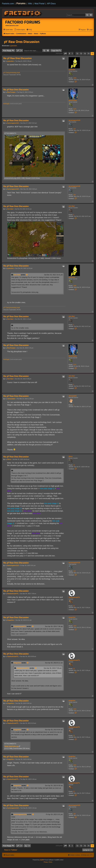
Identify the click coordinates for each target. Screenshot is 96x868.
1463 (75, 626)
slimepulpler (73, 396)
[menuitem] (20, 30)
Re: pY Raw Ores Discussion (18, 58)
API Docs (51, 3)
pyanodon (14, 46)
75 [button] (89, 54)
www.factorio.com (12, 26)
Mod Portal (39, 3)
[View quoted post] (27, 275)
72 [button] (77, 54)
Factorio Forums (23, 22)
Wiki (30, 3)
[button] (65, 54)
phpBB (41, 860)
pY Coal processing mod (12, 73)
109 (74, 129)
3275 (75, 109)
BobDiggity (6, 104)
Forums (21, 3)
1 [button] (72, 54)
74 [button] (85, 54)
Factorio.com (8, 3)
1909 (75, 78)
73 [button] (81, 54)
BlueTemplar (73, 100)
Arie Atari (72, 206)
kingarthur (72, 617)
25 (74, 606)
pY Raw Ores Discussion (22, 42)
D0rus (71, 456)
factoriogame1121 (74, 120)
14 (74, 465)
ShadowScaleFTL (74, 597)
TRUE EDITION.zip (11, 746)
